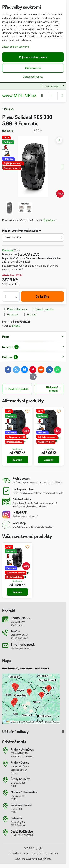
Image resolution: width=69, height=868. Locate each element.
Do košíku (42, 296)
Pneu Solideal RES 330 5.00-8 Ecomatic (17, 575)
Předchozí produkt (17, 389)
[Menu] (62, 96)
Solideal (16, 326)
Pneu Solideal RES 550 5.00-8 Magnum (17, 440)
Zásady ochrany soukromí (45, 853)
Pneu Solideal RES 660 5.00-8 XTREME (49, 440)
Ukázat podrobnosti (33, 76)
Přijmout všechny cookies (33, 57)
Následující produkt (53, 389)
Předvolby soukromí (19, 853)
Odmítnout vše (33, 68)
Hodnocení (8, 131)
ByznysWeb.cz (44, 858)
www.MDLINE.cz (19, 96)
